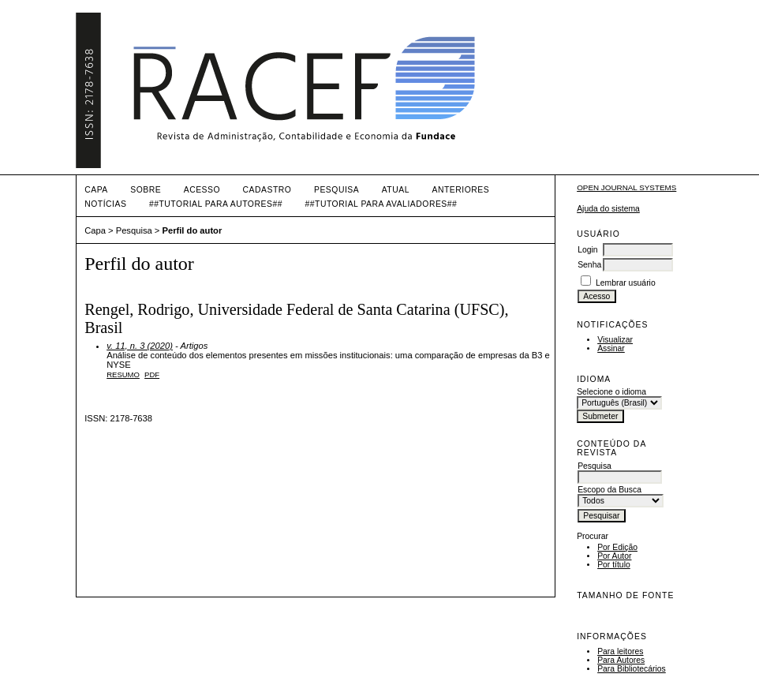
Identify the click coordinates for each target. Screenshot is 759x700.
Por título (614, 565)
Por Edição (617, 547)
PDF (152, 374)
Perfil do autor (192, 230)
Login (587, 250)
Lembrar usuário (626, 283)
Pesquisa (337, 190)
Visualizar (615, 340)
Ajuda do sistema (608, 209)
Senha (589, 265)
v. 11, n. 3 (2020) (140, 346)
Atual (396, 190)
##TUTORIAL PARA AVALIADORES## (381, 204)
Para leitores (620, 651)
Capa (96, 190)
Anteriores (460, 190)
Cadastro (267, 190)
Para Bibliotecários (632, 669)
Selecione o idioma (611, 392)
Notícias (105, 204)
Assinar (611, 348)
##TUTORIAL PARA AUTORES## (216, 204)
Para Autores (621, 660)
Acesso (202, 190)
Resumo (123, 374)
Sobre (146, 190)
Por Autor (614, 556)
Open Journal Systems (626, 187)
